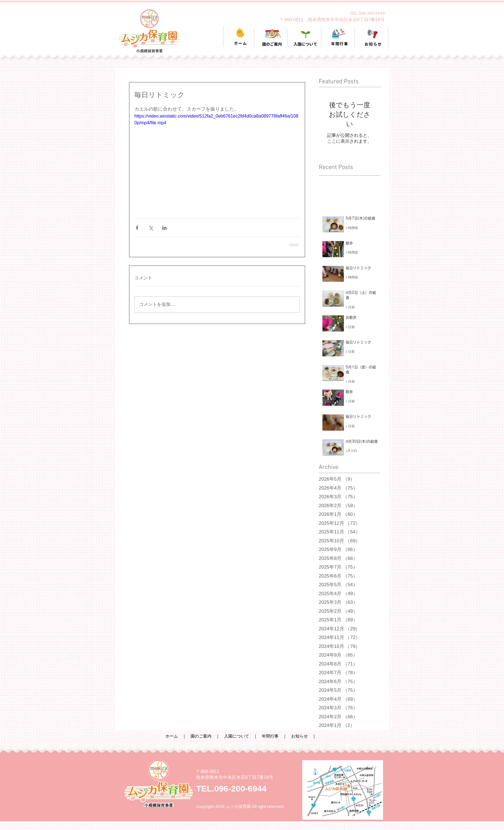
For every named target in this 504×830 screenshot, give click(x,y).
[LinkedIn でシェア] (164, 228)
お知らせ (299, 736)
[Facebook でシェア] (137, 228)
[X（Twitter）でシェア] (151, 228)
